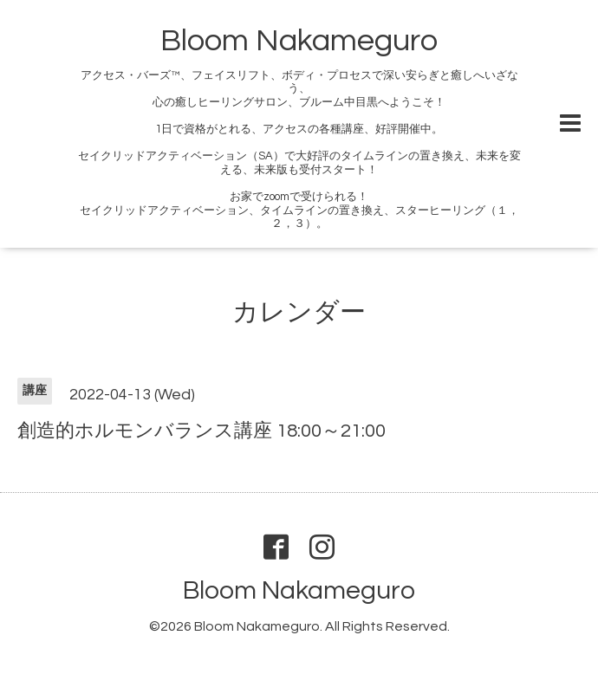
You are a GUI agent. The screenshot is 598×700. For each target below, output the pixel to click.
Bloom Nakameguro (299, 41)
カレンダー (299, 312)
